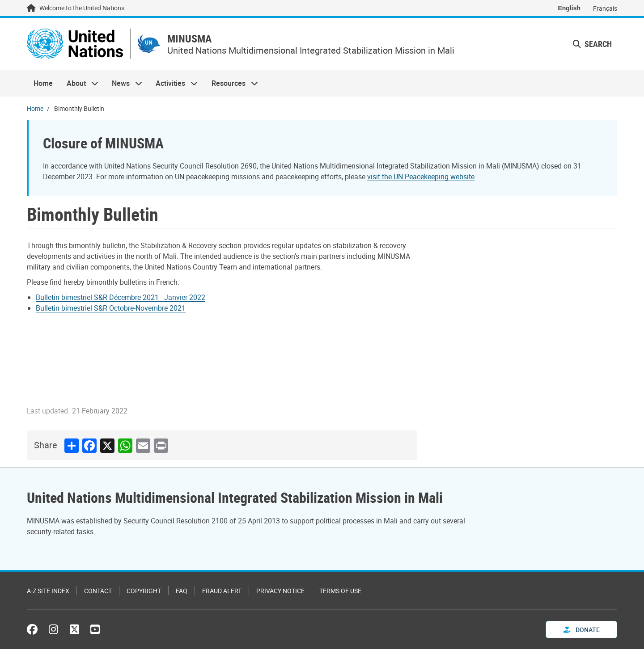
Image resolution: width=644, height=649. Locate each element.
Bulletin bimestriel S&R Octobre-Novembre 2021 (111, 308)
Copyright (144, 591)
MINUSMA (189, 39)
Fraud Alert (222, 591)
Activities (173, 83)
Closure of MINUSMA (103, 143)
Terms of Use (340, 591)
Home (43, 83)
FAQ (182, 591)
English (569, 8)
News (124, 83)
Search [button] (592, 44)
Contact (98, 591)
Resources (231, 83)
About (79, 83)
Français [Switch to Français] (605, 8)
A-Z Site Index (48, 591)
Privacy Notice (280, 591)
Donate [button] (582, 630)
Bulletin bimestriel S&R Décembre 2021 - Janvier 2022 (121, 297)
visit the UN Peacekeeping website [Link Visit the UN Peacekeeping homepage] (421, 177)
